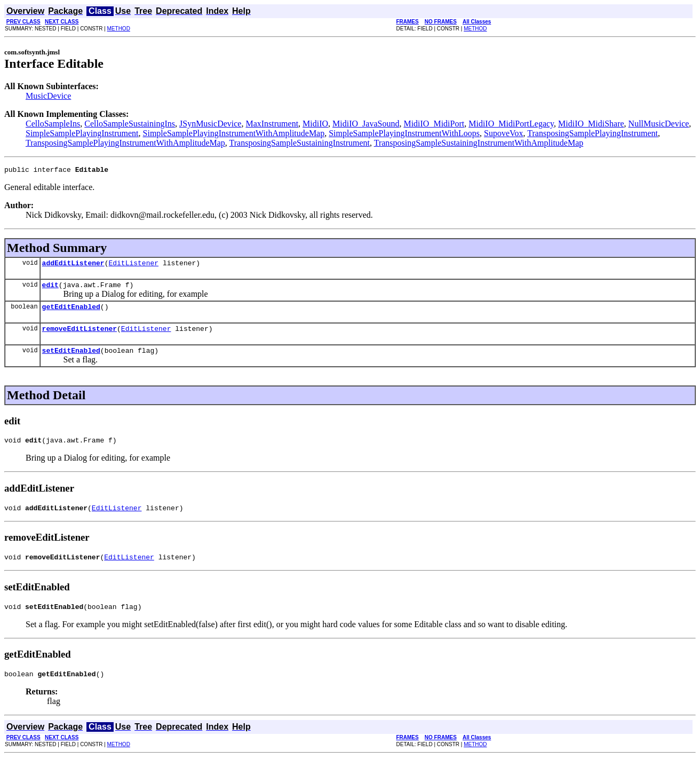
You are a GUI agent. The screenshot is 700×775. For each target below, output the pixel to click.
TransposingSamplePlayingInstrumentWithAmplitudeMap (125, 143)
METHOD (119, 29)
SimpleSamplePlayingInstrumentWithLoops (404, 133)
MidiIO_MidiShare (591, 124)
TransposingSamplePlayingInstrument (592, 133)
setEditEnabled (71, 360)
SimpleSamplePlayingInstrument (82, 133)
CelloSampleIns (53, 124)
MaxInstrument (272, 124)
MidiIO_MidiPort (434, 124)
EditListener (133, 266)
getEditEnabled (71, 313)
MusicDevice (48, 96)
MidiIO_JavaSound (366, 124)
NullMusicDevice (659, 124)
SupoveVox (504, 133)
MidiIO (315, 124)
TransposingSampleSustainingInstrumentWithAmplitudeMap (479, 143)
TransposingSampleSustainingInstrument (300, 143)
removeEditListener (79, 336)
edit (50, 289)
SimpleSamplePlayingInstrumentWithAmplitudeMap (234, 133)
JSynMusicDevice (210, 124)
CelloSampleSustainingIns (130, 124)
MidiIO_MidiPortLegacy (511, 124)
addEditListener (73, 266)
